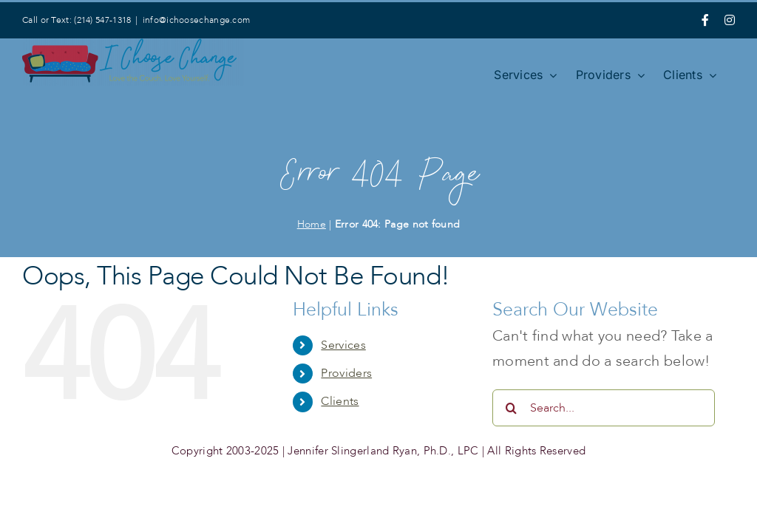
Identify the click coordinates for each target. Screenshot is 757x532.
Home (312, 224)
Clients (340, 401)
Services (343, 345)
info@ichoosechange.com (197, 20)
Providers (346, 373)
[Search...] (604, 408)
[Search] (511, 408)
